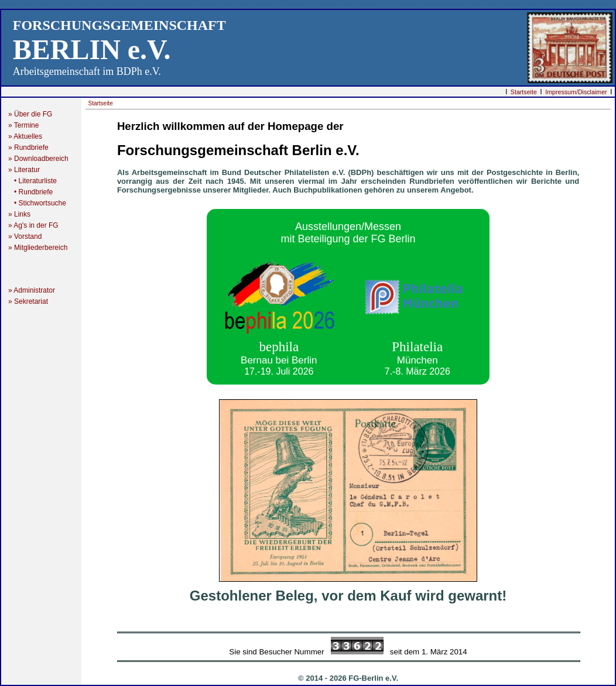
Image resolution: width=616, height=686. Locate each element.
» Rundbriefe (30, 148)
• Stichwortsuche (37, 203)
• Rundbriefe (30, 192)
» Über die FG (34, 114)
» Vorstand (25, 236)
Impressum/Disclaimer (576, 92)
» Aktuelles (25, 136)
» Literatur (29, 170)
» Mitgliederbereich (43, 248)
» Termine (23, 125)
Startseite (524, 92)
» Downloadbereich (38, 159)
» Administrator (35, 290)
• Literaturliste (32, 181)
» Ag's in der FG (37, 225)
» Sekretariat (32, 301)
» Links (19, 214)
